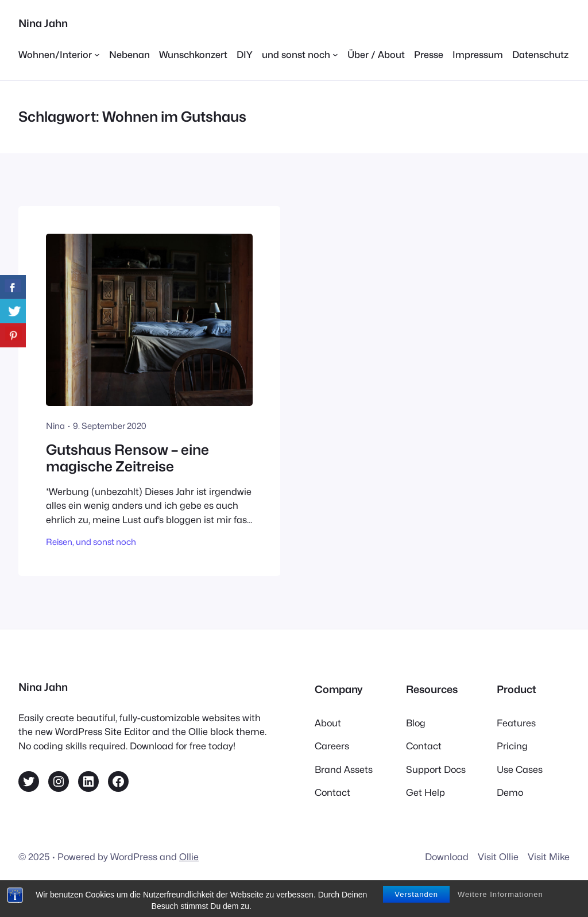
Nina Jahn (43, 23)
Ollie (189, 857)
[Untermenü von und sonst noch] (300, 55)
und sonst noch (106, 542)
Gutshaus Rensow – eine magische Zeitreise (127, 459)
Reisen (59, 542)
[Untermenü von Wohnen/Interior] (59, 55)
